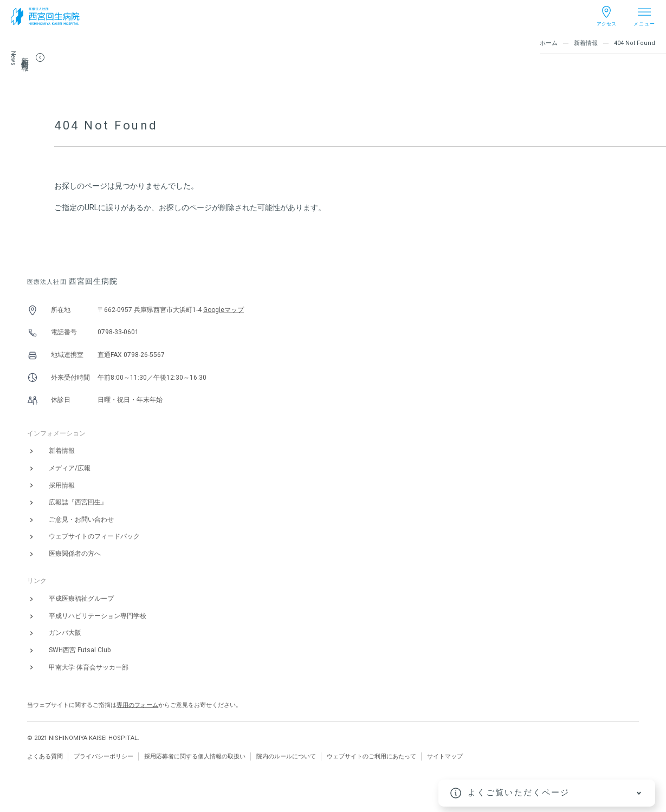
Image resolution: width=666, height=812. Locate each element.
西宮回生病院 (73, 281)
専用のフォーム (137, 705)
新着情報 (586, 43)
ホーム (549, 43)
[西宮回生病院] (45, 16)
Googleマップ (224, 310)
